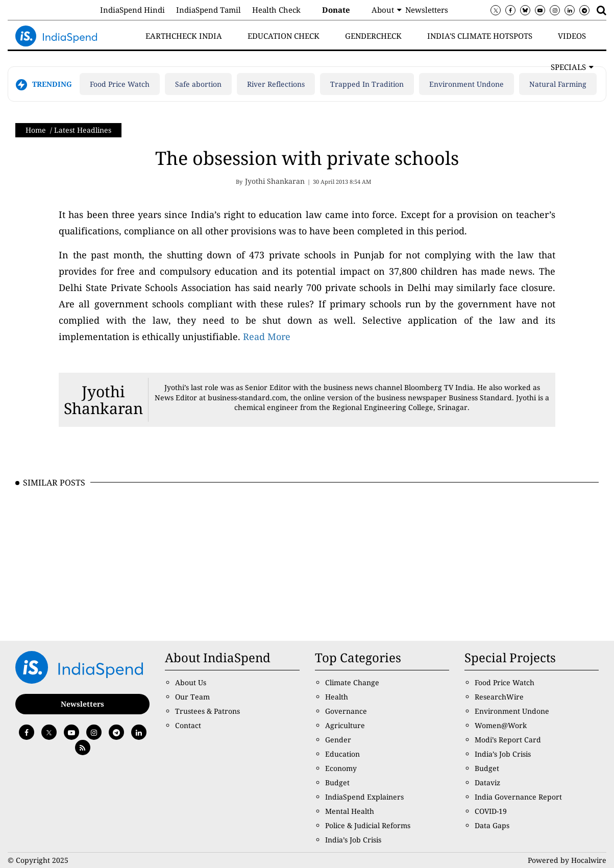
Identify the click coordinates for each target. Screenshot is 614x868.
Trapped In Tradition (367, 84)
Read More (267, 336)
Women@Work (501, 725)
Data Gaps (492, 825)
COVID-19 (491, 811)
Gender (338, 740)
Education (342, 754)
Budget (337, 782)
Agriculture (345, 725)
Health (337, 697)
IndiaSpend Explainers (364, 797)
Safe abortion (198, 84)
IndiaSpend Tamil (208, 10)
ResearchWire (499, 697)
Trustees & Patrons (207, 711)
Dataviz (487, 782)
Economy (341, 768)
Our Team (192, 697)
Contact (188, 725)
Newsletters (427, 10)
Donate (336, 10)
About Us (191, 682)
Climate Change (352, 682)
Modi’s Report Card (508, 740)
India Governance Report (518, 797)
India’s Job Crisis (353, 840)
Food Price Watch (120, 84)
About (383, 10)
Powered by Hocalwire (567, 860)
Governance (346, 711)
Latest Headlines (83, 130)
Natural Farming (558, 84)
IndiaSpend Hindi (132, 10)
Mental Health (350, 811)
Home (36, 130)
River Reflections (276, 84)
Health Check (276, 10)
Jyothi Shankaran (103, 400)
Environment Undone (466, 84)
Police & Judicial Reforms (368, 825)
